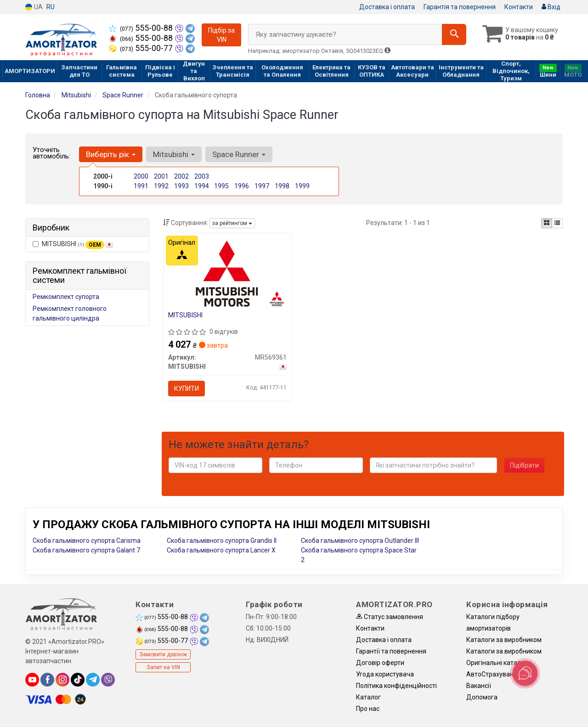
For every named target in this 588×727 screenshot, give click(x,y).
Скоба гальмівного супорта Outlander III (360, 541)
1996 (242, 186)
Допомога (482, 697)
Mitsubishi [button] (174, 154)
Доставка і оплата (387, 7)
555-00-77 (142, 48)
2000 (141, 176)
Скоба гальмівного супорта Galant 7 (86, 550)
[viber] (108, 680)
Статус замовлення (390, 617)
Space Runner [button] (239, 154)
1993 (181, 186)
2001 (161, 176)
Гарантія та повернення (460, 7)
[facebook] (47, 680)
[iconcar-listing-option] (557, 223)
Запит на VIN (163, 667)
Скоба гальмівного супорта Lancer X (221, 550)
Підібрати (524, 465)
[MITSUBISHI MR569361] (227, 273)
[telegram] (93, 680)
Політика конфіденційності (396, 686)
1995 (221, 186)
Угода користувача (385, 674)
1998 (282, 186)
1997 (262, 186)
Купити (187, 389)
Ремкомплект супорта (66, 297)
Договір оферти (380, 663)
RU (51, 7)
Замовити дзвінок (163, 654)
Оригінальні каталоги (499, 663)
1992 (161, 186)
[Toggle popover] (525, 673)
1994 (202, 186)
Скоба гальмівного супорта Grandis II (222, 541)
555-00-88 (142, 28)
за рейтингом (232, 223)
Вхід (551, 7)
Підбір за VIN (221, 35)
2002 (181, 176)
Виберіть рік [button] (111, 154)
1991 (141, 186)
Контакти (519, 7)
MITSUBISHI (73, 244)
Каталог (368, 697)
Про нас (368, 709)
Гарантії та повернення (391, 651)
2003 (202, 176)
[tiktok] (78, 680)
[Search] (454, 34)
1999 (302, 186)
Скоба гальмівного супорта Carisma (87, 541)
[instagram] (62, 680)
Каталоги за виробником (504, 640)
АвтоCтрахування (494, 674)
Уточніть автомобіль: (51, 153)
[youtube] (32, 680)
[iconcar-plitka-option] (547, 223)
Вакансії (479, 686)
